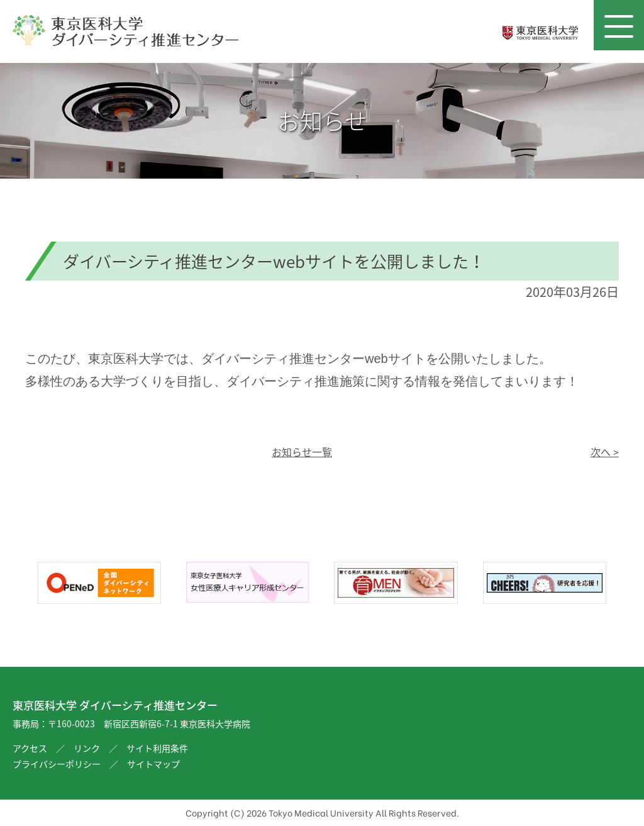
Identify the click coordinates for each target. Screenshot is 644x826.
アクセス (30, 748)
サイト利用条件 (157, 748)
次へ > (605, 452)
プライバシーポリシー (57, 764)
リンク (87, 748)
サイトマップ (153, 764)
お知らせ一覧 (302, 452)
